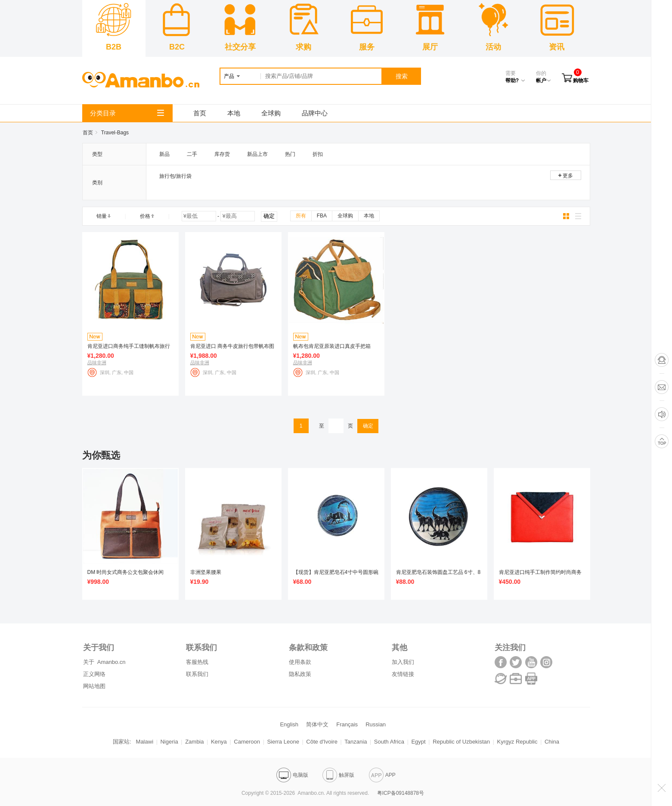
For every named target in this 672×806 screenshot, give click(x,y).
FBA (322, 216)
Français (347, 724)
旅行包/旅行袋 (175, 176)
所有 (301, 216)
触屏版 (338, 775)
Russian (376, 724)
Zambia (194, 742)
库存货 (222, 154)
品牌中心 (315, 113)
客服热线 (197, 662)
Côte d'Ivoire (322, 742)
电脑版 (292, 775)
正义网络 (94, 674)
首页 (200, 113)
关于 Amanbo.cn (104, 662)
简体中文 (317, 724)
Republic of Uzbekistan (461, 742)
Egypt (418, 742)
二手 (192, 154)
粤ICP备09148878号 (401, 793)
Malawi (145, 742)
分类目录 (127, 113)
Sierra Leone (283, 742)
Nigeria (169, 742)
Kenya (219, 742)
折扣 (318, 154)
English (289, 724)
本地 (234, 113)
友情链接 (403, 674)
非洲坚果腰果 (206, 572)
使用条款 (300, 662)
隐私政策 (300, 674)
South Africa (389, 742)
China (552, 742)
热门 (290, 154)
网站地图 (94, 686)
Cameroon (247, 742)
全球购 (271, 113)
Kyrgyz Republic (517, 742)
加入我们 (403, 662)
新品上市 (257, 154)
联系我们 (197, 674)
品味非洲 (97, 363)
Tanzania (356, 742)
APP (382, 775)
